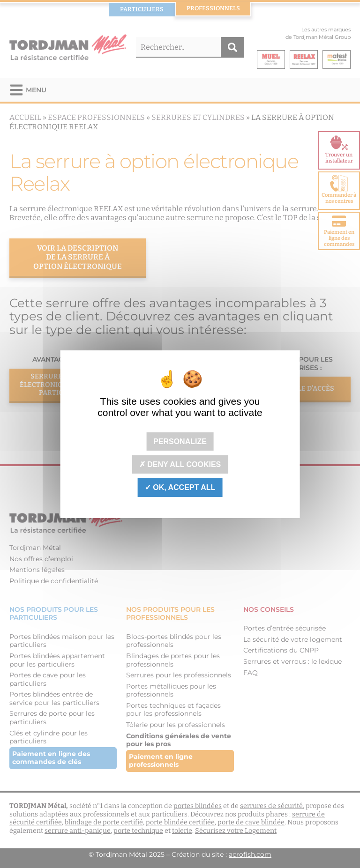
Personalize (180, 441)
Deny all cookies (180, 464)
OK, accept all (180, 487)
